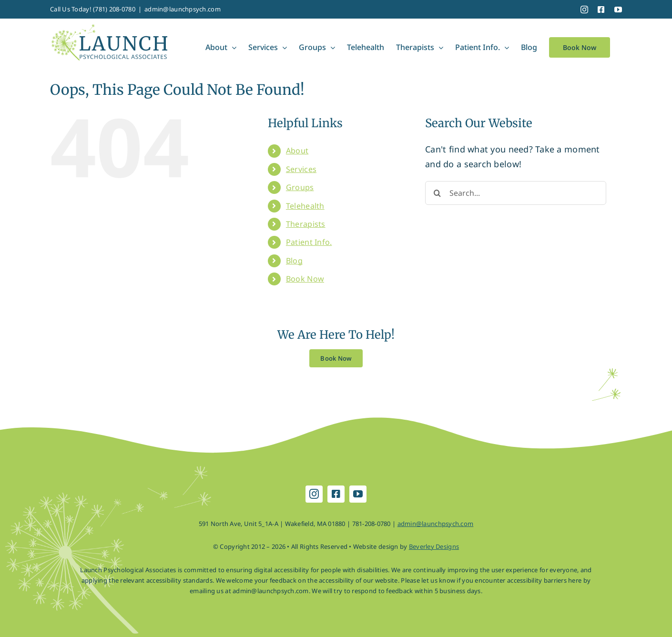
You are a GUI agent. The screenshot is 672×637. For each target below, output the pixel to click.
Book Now (305, 279)
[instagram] (314, 494)
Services (301, 169)
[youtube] (358, 494)
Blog (294, 261)
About (297, 151)
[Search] (437, 193)
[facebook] (336, 494)
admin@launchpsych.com (183, 9)
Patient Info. (309, 242)
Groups (300, 187)
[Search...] (516, 193)
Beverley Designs (434, 546)
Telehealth (305, 206)
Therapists (306, 224)
